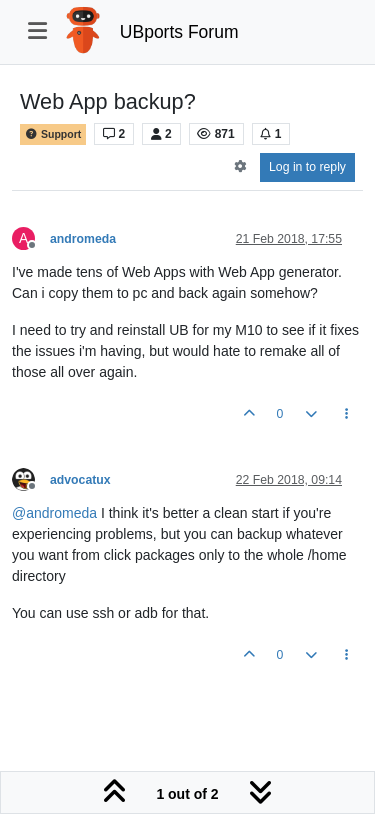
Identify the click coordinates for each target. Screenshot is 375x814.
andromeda (83, 239)
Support (53, 134)
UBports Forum (179, 32)
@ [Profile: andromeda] (54, 513)
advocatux (80, 480)
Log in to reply (307, 167)
